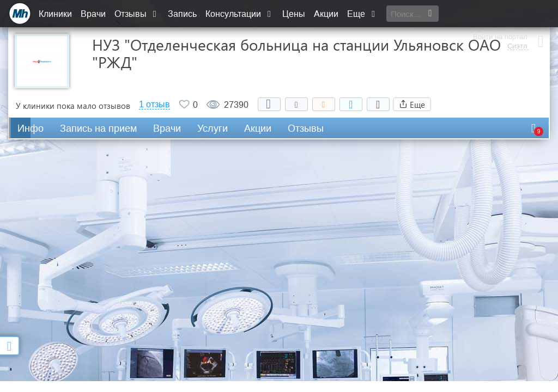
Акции (326, 14)
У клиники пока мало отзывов (73, 106)
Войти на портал (499, 10)
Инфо (31, 128)
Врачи (93, 14)
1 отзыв (154, 105)
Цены (294, 14)
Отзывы (137, 14)
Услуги (213, 128)
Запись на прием (98, 128)
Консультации (239, 14)
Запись (182, 14)
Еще (362, 14)
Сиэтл (516, 19)
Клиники (55, 14)
